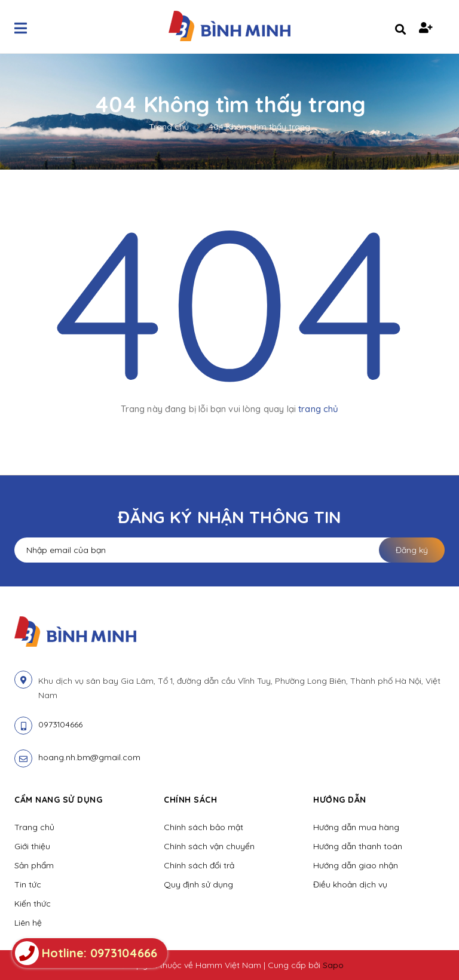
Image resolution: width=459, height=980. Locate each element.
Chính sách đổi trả (199, 865)
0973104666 (60, 724)
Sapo (333, 965)
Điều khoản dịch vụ (350, 884)
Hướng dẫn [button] (340, 800)
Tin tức (28, 884)
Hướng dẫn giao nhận (356, 865)
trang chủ (318, 409)
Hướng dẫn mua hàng (356, 827)
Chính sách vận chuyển (209, 846)
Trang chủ (34, 827)
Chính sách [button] (190, 800)
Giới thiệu (32, 846)
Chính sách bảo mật (204, 827)
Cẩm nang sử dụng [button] (58, 800)
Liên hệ (28, 923)
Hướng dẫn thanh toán (358, 846)
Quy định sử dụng (198, 884)
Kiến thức (33, 904)
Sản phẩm (34, 865)
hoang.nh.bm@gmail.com (89, 757)
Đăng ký (412, 550)
